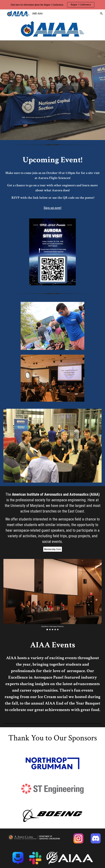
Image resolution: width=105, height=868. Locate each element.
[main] (53, 182)
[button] (4, 13)
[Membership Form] (53, 549)
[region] (52, 5)
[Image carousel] (53, 595)
